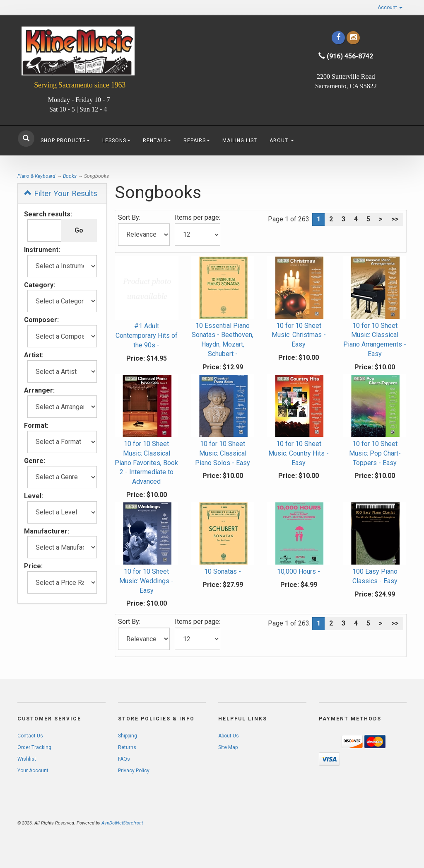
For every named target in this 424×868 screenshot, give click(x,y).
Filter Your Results (61, 193)
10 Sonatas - (223, 571)
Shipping (128, 736)
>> (395, 219)
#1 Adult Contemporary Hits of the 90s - (147, 336)
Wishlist (27, 759)
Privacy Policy (134, 771)
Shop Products (65, 141)
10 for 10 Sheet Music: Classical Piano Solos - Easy (223, 453)
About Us (229, 736)
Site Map (228, 747)
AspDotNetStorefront (122, 823)
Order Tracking (34, 747)
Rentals (157, 141)
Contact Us (30, 736)
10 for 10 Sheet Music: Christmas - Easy (299, 335)
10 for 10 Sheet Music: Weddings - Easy (146, 581)
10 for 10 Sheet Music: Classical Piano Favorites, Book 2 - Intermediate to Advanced (146, 463)
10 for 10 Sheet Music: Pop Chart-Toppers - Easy (375, 453)
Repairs (197, 141)
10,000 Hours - (299, 571)
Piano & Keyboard (36, 176)
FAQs (124, 759)
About (282, 141)
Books (70, 176)
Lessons (116, 141)
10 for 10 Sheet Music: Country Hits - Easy (299, 453)
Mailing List (240, 141)
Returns (127, 747)
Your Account (33, 771)
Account (390, 7)
